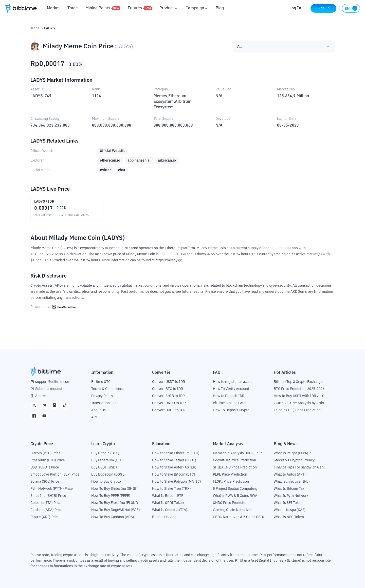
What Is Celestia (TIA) (170, 510)
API (94, 417)
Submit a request (49, 389)
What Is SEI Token (288, 503)
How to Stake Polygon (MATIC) (177, 482)
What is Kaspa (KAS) (290, 510)
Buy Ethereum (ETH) (107, 460)
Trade (73, 8)
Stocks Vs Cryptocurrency (294, 460)
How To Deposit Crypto (231, 410)
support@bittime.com (53, 382)
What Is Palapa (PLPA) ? (292, 453)
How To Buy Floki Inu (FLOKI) (115, 503)
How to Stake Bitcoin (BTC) (174, 475)
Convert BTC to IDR (168, 389)
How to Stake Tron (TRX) (171, 489)
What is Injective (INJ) (292, 482)
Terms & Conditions (107, 389)
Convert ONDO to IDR (169, 403)
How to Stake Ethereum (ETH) (176, 453)
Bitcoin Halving (164, 517)
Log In (295, 8)
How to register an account (234, 382)
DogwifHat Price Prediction (234, 460)
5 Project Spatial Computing (235, 489)
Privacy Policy (102, 396)
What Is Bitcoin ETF (168, 496)
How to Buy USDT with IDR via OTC (301, 396)
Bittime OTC (101, 382)
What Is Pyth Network (291, 496)
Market (53, 8)
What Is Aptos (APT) (290, 475)
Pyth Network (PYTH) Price (52, 489)
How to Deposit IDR (229, 396)
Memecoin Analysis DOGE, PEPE (238, 453)
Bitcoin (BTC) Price (45, 453)
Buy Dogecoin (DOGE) (108, 475)
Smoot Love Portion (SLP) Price (55, 475)
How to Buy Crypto (106, 482)
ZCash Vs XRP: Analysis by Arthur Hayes (305, 403)
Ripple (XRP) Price (45, 517)
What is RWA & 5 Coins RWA (235, 496)
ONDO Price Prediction (231, 503)
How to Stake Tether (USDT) (174, 460)
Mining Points (103, 8)
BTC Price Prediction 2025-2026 (299, 389)
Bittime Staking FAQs (230, 403)
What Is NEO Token (289, 517)
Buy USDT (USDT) (105, 467)
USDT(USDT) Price (45, 467)
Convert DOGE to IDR (169, 410)
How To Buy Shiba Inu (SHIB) (114, 489)
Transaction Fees (105, 403)
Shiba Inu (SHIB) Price (48, 496)
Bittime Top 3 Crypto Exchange (298, 382)
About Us (98, 410)
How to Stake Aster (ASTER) (174, 467)
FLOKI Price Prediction (231, 482)
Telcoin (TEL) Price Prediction (297, 410)
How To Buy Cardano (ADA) (113, 517)
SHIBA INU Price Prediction (235, 467)
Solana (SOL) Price (45, 482)
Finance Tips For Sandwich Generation (304, 467)
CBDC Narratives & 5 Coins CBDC (239, 517)
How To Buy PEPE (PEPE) (111, 496)
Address (42, 396)
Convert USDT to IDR (169, 382)
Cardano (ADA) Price (47, 510)
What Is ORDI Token (168, 503)
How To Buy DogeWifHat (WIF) (116, 510)
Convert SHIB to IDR (168, 396)
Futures (140, 8)
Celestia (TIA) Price (46, 503)
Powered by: (53, 307)
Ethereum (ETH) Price (48, 460)
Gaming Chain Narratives (233, 510)
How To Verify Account (231, 389)
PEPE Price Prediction (230, 475)
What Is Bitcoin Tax (289, 489)
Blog (220, 8)
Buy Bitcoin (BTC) (105, 453)
